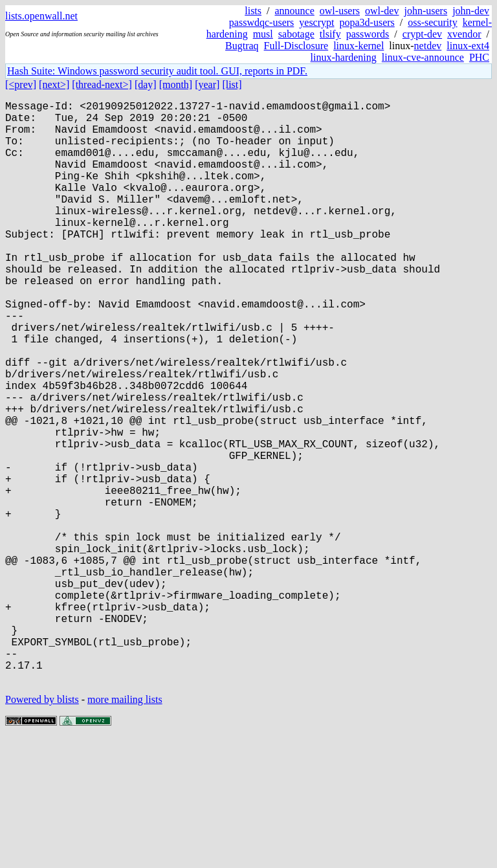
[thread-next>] (102, 84)
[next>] (54, 84)
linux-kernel (359, 46)
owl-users (340, 11)
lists (253, 11)
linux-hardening (344, 57)
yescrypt (316, 22)
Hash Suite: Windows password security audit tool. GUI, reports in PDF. (157, 71)
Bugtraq (242, 46)
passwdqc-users (261, 22)
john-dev (471, 11)
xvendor (464, 34)
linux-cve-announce (423, 57)
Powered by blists (42, 829)
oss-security (432, 22)
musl (263, 34)
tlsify (330, 34)
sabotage (296, 34)
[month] (176, 84)
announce (295, 11)
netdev (428, 46)
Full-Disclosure (296, 46)
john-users (425, 11)
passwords (368, 34)
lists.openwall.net (41, 16)
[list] (232, 84)
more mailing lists (125, 829)
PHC (479, 57)
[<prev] (21, 84)
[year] (207, 84)
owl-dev (382, 11)
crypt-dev (422, 34)
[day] (146, 84)
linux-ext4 (468, 46)
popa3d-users (367, 22)
